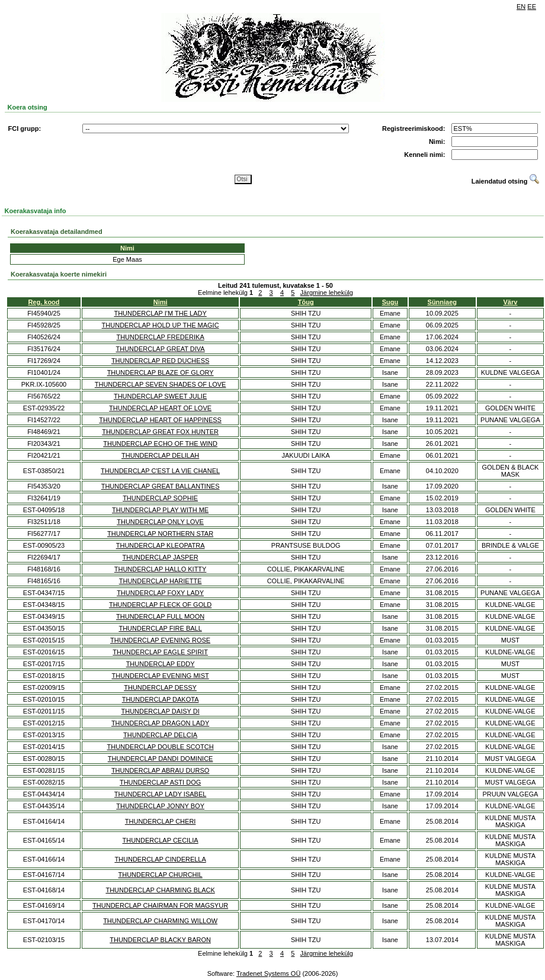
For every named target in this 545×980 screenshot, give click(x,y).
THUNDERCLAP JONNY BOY (160, 806)
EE (532, 7)
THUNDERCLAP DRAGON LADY (160, 723)
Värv (511, 302)
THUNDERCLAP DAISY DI (160, 711)
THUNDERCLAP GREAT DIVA (161, 349)
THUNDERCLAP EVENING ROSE (160, 640)
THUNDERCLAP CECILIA (161, 840)
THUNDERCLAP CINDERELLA (160, 859)
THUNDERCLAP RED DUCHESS (160, 361)
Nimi (161, 302)
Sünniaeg (443, 302)
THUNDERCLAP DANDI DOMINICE (161, 759)
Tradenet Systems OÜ (268, 973)
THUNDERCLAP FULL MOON (160, 616)
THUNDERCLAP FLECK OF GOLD (160, 605)
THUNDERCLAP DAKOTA (161, 699)
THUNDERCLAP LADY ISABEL (160, 794)
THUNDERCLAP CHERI (161, 821)
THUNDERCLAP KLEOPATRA (161, 545)
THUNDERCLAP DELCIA (160, 735)
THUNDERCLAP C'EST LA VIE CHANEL (160, 471)
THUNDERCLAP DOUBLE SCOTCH (161, 747)
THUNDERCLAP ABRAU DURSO (160, 770)
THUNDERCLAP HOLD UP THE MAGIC (161, 325)
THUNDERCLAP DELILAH (160, 455)
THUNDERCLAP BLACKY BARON (160, 940)
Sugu (390, 302)
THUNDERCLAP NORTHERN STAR (160, 534)
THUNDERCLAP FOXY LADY (160, 593)
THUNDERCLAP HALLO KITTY (161, 569)
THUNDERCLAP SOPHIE (160, 498)
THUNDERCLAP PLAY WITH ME (160, 510)
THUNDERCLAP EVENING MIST (161, 676)
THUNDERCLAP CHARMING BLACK (160, 890)
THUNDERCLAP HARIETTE (161, 581)
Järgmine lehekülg (327, 293)
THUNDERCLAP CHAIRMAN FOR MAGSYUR (160, 905)
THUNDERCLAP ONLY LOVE (160, 522)
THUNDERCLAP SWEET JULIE (160, 396)
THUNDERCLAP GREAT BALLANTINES (161, 486)
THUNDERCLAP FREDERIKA (160, 337)
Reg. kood (44, 302)
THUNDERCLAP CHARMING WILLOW (160, 921)
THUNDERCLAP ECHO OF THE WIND (160, 444)
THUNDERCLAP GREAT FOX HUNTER (160, 432)
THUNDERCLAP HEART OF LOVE (160, 408)
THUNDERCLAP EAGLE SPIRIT (160, 652)
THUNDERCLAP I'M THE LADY (160, 313)
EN (521, 7)
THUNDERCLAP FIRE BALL (160, 628)
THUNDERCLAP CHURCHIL (161, 875)
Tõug (306, 302)
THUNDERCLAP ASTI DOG (160, 782)
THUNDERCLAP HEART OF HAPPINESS (160, 420)
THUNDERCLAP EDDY (161, 664)
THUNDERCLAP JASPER (161, 557)
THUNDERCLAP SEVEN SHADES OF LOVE (161, 384)
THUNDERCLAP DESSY (160, 687)
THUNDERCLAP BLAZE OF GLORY (161, 372)
